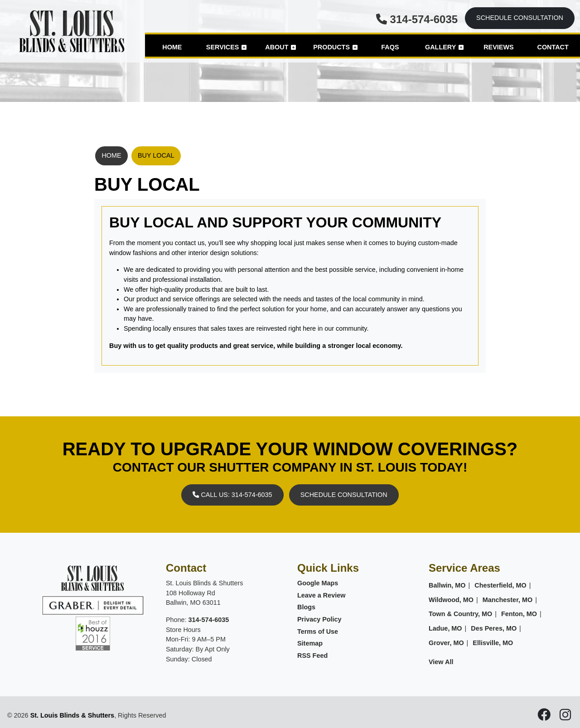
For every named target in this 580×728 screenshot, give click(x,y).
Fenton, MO (519, 614)
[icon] (545, 717)
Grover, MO (446, 643)
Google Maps (318, 583)
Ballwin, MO (447, 585)
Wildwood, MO (451, 600)
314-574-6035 (417, 19)
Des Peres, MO (494, 628)
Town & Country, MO (460, 614)
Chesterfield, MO (500, 585)
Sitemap (310, 643)
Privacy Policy (319, 619)
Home (111, 155)
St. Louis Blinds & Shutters (72, 715)
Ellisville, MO (493, 643)
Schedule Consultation (520, 18)
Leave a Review (321, 595)
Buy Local (156, 155)
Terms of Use (318, 632)
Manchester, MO (507, 600)
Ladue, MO (445, 628)
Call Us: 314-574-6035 (232, 495)
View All (441, 662)
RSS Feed (312, 656)
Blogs (306, 607)
